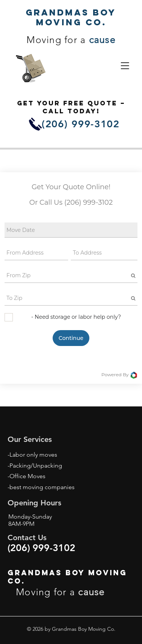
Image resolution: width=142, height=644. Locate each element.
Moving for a (71, 40)
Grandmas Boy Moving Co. (71, 17)
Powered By (119, 375)
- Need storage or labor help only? (76, 317)
